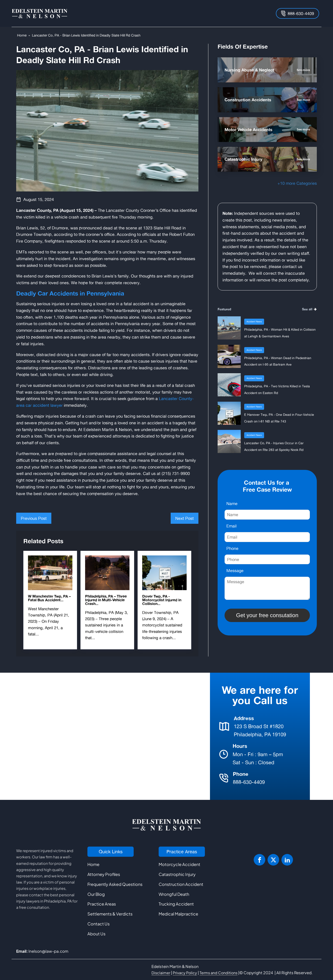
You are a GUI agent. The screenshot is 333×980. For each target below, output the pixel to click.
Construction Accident (181, 884)
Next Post (185, 518)
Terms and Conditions (219, 973)
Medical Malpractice (178, 914)
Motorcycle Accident (179, 864)
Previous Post (34, 518)
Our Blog (96, 894)
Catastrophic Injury (177, 874)
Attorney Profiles (104, 874)
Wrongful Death (174, 894)
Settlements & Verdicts (110, 914)
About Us (96, 934)
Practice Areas (102, 904)
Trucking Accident (176, 904)
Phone (232, 548)
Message (235, 570)
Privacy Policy (185, 973)
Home (22, 35)
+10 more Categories (297, 183)
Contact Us (99, 924)
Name (232, 503)
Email (231, 526)
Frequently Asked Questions (115, 884)
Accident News (254, 322)
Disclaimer (161, 973)
